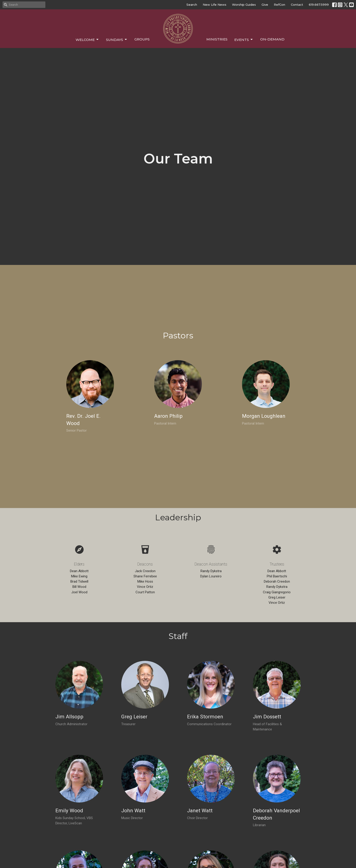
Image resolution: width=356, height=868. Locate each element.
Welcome (87, 40)
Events (244, 40)
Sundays (117, 40)
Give (265, 5)
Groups (142, 39)
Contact (297, 5)
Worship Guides (244, 5)
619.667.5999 (319, 5)
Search (192, 5)
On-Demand (272, 39)
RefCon (279, 5)
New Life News (215, 5)
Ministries (217, 39)
